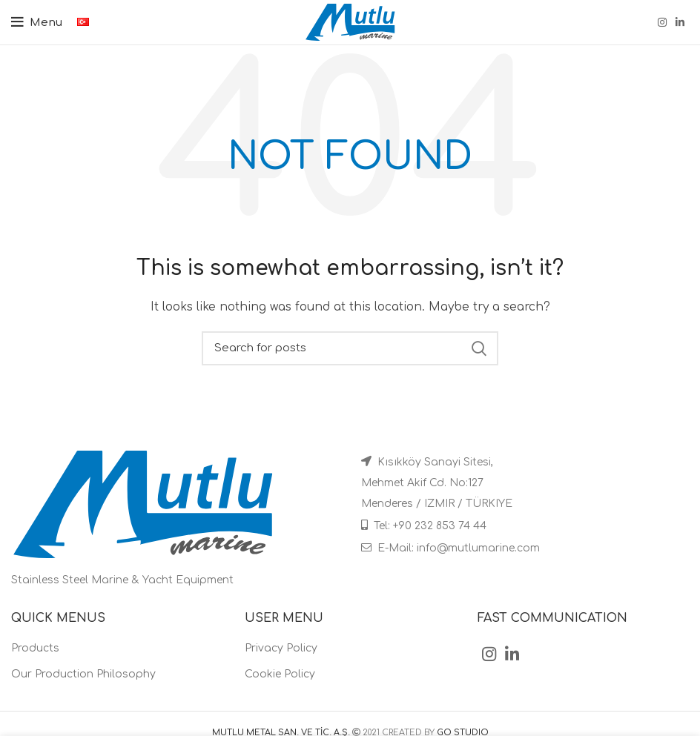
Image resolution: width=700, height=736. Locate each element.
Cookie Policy (280, 674)
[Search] (350, 348)
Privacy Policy (281, 648)
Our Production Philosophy (83, 674)
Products (35, 648)
